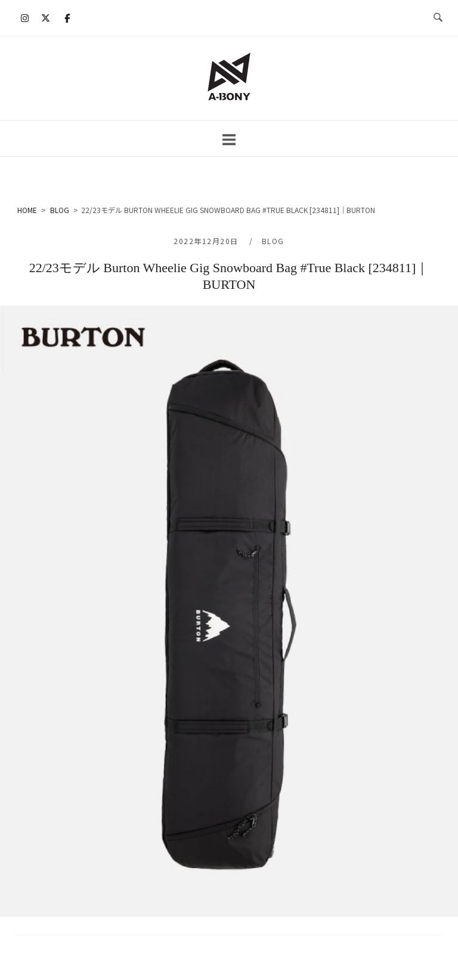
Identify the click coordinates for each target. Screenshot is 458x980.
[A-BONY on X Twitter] (46, 18)
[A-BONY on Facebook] (67, 18)
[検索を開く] (438, 18)
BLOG (273, 241)
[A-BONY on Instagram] (25, 18)
